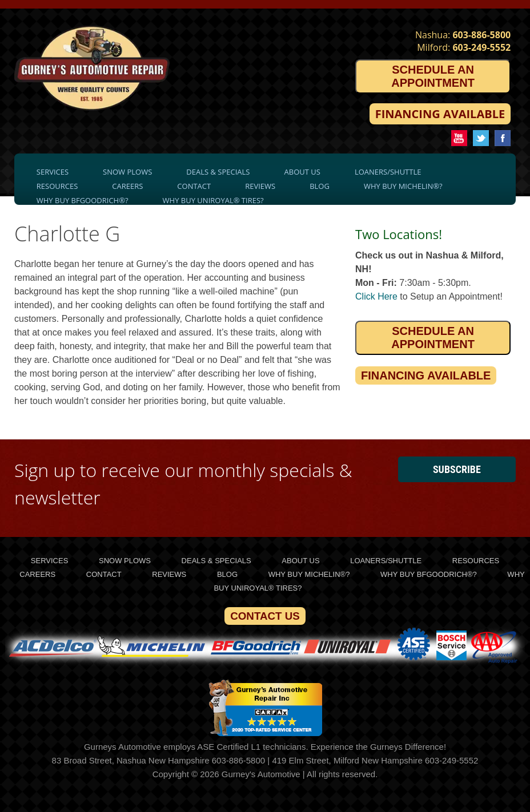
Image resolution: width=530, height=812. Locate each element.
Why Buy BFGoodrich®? (83, 200)
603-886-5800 (481, 35)
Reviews (260, 186)
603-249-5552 (481, 47)
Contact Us (265, 616)
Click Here (376, 296)
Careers (127, 186)
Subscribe (457, 469)
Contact (194, 186)
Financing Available (440, 114)
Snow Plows (127, 172)
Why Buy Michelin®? (403, 186)
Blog (320, 186)
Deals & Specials (218, 172)
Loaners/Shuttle (388, 172)
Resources (57, 186)
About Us (302, 172)
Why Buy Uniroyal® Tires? (213, 200)
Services (53, 172)
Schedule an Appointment (433, 76)
